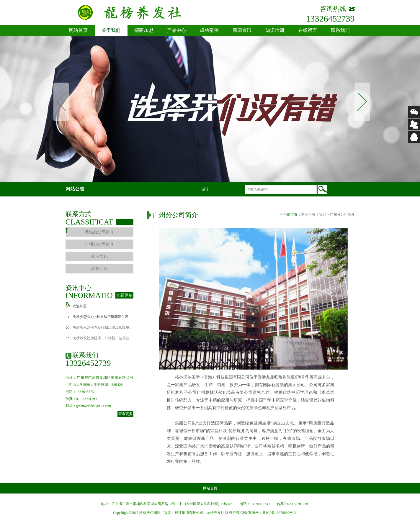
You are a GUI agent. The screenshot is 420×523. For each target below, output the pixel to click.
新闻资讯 (242, 30)
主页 (305, 214)
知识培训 (275, 30)
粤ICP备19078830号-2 (279, 513)
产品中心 (177, 30)
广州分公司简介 (99, 244)
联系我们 (340, 30)
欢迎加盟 (80, 306)
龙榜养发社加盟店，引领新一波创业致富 (103, 338)
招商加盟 (144, 30)
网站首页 (78, 30)
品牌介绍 (99, 269)
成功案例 (209, 30)
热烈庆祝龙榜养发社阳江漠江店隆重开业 (103, 327)
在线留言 (308, 30)
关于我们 (111, 30)
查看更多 (124, 295)
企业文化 (99, 256)
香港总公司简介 (99, 232)
